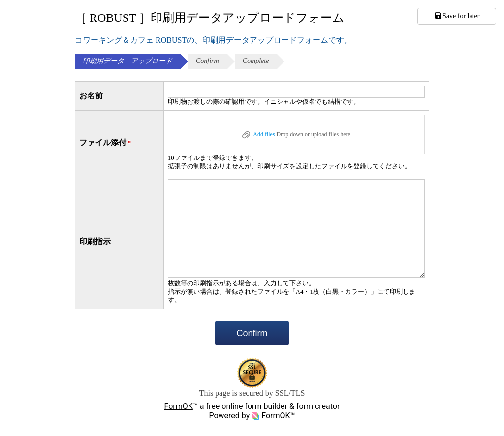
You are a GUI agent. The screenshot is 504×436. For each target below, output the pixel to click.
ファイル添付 (106, 143)
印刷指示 (95, 241)
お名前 (91, 96)
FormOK (179, 406)
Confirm (252, 333)
